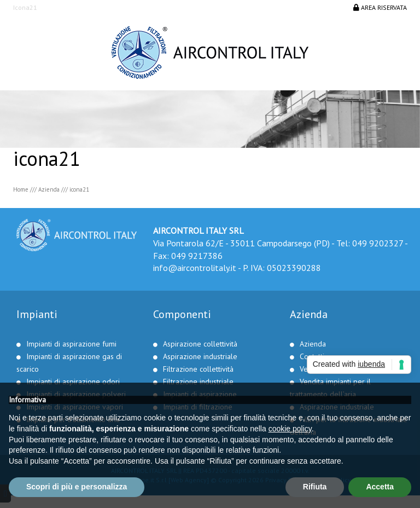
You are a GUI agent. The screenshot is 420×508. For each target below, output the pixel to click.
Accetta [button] (380, 487)
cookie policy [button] (290, 429)
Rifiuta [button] (315, 487)
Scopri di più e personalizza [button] (77, 487)
